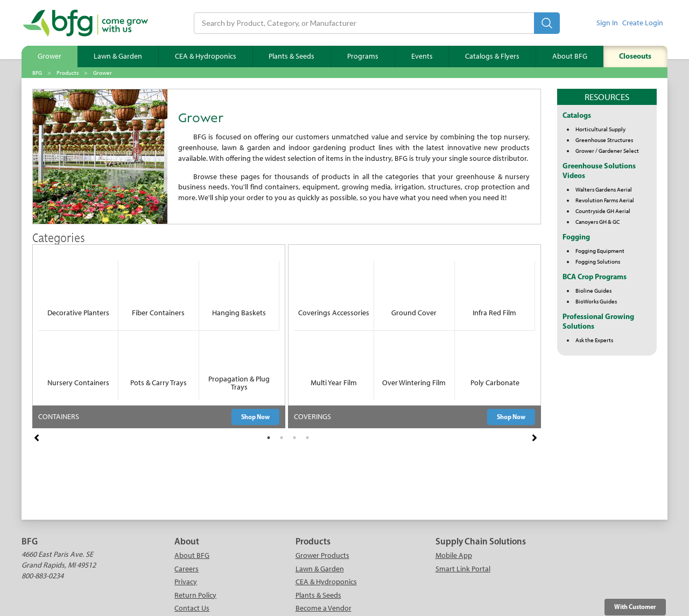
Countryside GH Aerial (603, 211)
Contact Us (192, 608)
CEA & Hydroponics (206, 56)
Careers (187, 569)
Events (422, 56)
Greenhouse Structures (604, 140)
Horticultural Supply (600, 129)
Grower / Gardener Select (607, 151)
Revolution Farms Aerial (605, 200)
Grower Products (322, 555)
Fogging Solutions (598, 261)
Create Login (643, 23)
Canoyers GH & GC (597, 222)
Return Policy (195, 595)
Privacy (186, 582)
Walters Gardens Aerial (604, 189)
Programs (363, 56)
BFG (37, 73)
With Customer (635, 607)
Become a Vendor (324, 608)
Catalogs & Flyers (492, 56)
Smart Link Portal (463, 569)
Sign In (607, 23)
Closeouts (635, 56)
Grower (50, 56)
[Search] (364, 23)
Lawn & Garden (118, 56)
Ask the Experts (594, 340)
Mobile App (454, 555)
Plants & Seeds (291, 56)
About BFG (570, 56)
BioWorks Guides (596, 301)
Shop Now (255, 417)
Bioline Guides (593, 291)
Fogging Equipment (600, 251)
